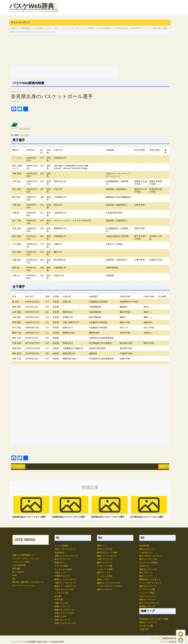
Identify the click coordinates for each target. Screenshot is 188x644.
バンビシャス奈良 (105, 576)
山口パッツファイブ (148, 596)
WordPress (173, 641)
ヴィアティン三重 (147, 590)
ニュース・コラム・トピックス (58, 28)
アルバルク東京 (61, 566)
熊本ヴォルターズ (105, 590)
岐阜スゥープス (146, 576)
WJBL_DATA (129, 28)
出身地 (27, 129)
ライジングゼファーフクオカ (110, 586)
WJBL (15, 575)
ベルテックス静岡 (105, 569)
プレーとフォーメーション (43, 32)
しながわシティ (146, 553)
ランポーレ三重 (146, 626)
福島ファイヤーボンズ (107, 556)
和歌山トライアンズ (148, 622)
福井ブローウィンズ (148, 586)
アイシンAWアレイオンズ (150, 583)
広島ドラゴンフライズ (64, 613)
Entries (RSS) (42, 641)
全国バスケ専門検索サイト (24, 555)
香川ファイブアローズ (149, 603)
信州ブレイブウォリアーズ (66, 556)
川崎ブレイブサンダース (65, 583)
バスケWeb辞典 (32, 6)
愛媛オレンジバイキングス (109, 583)
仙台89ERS (60, 553)
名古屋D (58, 596)
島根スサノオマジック (64, 610)
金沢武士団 (144, 546)
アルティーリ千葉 (105, 566)
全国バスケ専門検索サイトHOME (26, 28)
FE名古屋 (59, 600)
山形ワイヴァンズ (105, 559)
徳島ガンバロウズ (147, 600)
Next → (164, 467)
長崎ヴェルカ (60, 616)
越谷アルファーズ (105, 563)
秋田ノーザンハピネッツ (65, 549)
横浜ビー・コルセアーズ (65, 586)
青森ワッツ (102, 546)
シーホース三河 (61, 593)
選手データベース (145, 28)
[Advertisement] (65, 72)
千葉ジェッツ (60, 573)
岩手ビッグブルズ (105, 549)
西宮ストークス (104, 573)
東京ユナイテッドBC (148, 559)
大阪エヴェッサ (61, 603)
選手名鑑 (16, 569)
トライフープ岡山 (147, 593)
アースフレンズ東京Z (149, 563)
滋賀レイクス (103, 579)
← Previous (18, 467)
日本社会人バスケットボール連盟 (154, 619)
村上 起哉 (17, 158)
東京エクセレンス (147, 549)
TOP (17, 129)
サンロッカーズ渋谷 (63, 569)
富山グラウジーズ (62, 559)
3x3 (14, 579)
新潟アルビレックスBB (107, 553)
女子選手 (25, 135)
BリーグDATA (116, 28)
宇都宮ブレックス (62, 576)
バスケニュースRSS (83, 28)
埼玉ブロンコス (146, 573)
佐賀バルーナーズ (62, 620)
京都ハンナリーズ (62, 606)
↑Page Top (144, 629)
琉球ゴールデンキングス (65, 623)
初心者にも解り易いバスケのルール (28, 582)
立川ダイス (144, 566)
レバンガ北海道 (61, 546)
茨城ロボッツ (60, 563)
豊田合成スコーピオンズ (150, 579)
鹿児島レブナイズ (147, 606)
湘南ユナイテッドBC (148, 569)
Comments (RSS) (58, 641)
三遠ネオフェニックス (64, 590)
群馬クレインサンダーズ (65, 579)
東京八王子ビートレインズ (151, 556)
